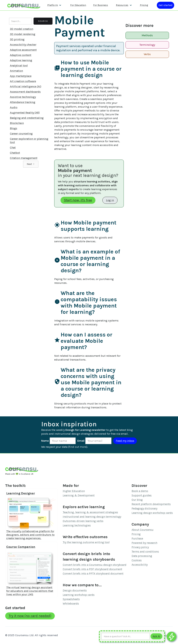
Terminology (147, 45)
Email (81, 441)
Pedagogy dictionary (144, 508)
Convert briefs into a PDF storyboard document (92, 569)
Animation (16, 71)
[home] (24, 5)
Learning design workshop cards (152, 513)
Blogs (14, 128)
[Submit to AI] (156, 636)
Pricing (136, 534)
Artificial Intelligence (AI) (26, 86)
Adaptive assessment (23, 50)
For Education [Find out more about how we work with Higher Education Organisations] (78, 5)
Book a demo (140, 491)
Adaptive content (21, 55)
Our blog (137, 500)
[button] (54, 5)
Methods (147, 35)
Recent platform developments (151, 504)
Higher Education (74, 491)
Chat (13, 147)
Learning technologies (77, 525)
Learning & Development (79, 495)
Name (45, 441)
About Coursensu (143, 530)
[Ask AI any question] (126, 636)
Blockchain (17, 123)
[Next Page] (31, 164)
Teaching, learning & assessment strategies (90, 512)
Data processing (142, 556)
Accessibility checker (23, 45)
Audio (14, 107)
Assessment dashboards (25, 92)
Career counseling (21, 134)
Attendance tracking (23, 102)
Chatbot (15, 153)
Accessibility (140, 565)
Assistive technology (23, 97)
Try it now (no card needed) (30, 616)
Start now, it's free (78, 200)
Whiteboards (71, 603)
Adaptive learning (21, 60)
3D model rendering (23, 34)
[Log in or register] (165, 5)
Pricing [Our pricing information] (144, 5)
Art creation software (23, 81)
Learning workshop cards (79, 595)
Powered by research (144, 543)
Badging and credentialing (27, 118)
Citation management (24, 158)
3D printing (17, 39)
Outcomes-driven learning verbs (83, 521)
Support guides (142, 495)
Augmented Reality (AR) (25, 113)
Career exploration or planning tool (29, 141)
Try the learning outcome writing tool (86, 542)
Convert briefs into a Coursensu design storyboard (95, 565)
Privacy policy (140, 547)
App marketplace (21, 76)
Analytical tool (19, 65)
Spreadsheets (71, 599)
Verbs (147, 54)
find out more (78, 447)
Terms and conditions (145, 551)
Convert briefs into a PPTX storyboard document (93, 573)
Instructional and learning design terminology (92, 517)
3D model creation (22, 29)
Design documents (75, 590)
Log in (110, 200)
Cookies (137, 560)
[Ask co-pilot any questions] (171, 637)
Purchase (137, 538)
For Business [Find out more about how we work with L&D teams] (101, 5)
